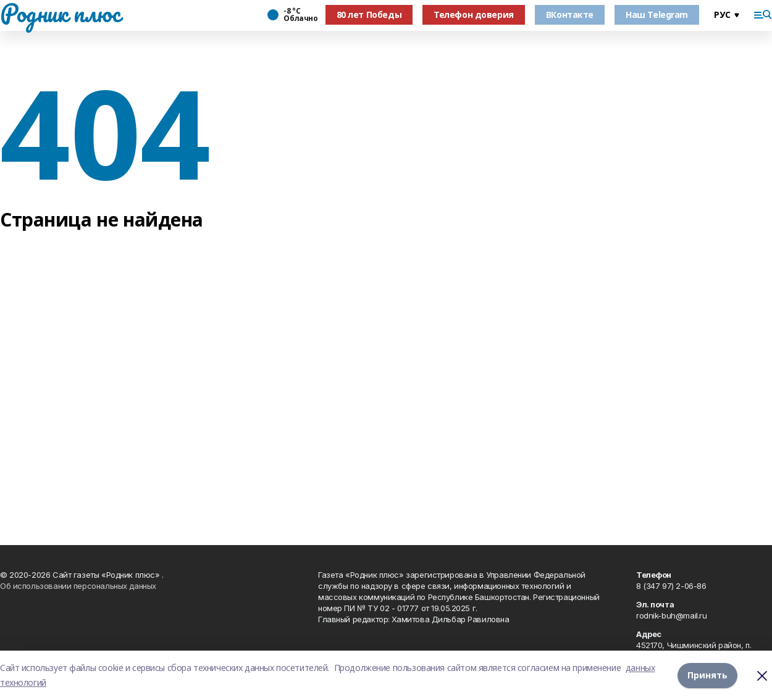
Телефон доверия (474, 15)
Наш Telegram (657, 15)
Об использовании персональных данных (78, 586)
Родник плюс (60, 13)
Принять (707, 675)
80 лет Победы (369, 15)
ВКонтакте (570, 15)
